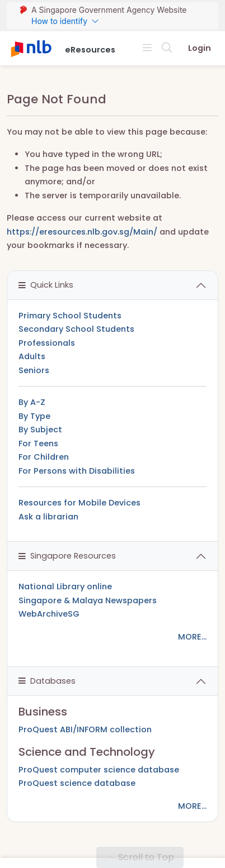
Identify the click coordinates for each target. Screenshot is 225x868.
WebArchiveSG (49, 614)
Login (200, 48)
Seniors (34, 370)
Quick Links (46, 285)
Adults (32, 356)
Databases (47, 681)
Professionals (47, 343)
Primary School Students (70, 316)
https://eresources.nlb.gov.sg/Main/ (82, 232)
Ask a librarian (48, 517)
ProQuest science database (77, 783)
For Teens (38, 443)
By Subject (40, 430)
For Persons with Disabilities (77, 471)
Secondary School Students (76, 329)
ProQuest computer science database (99, 770)
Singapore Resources (67, 556)
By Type (34, 416)
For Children (44, 457)
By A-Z (32, 402)
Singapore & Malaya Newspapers (88, 600)
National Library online (65, 586)
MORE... (192, 637)
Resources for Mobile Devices (79, 503)
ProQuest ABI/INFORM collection (85, 729)
